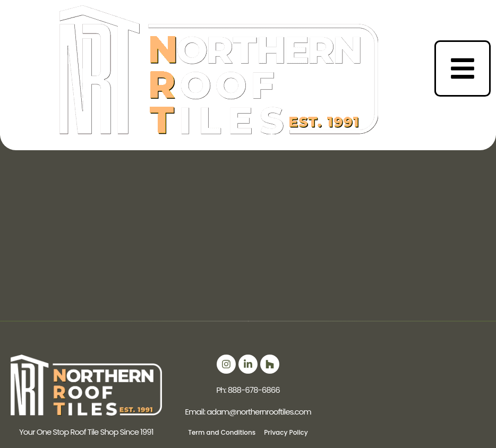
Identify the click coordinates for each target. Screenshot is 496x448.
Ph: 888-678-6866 (248, 390)
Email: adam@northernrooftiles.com (248, 412)
